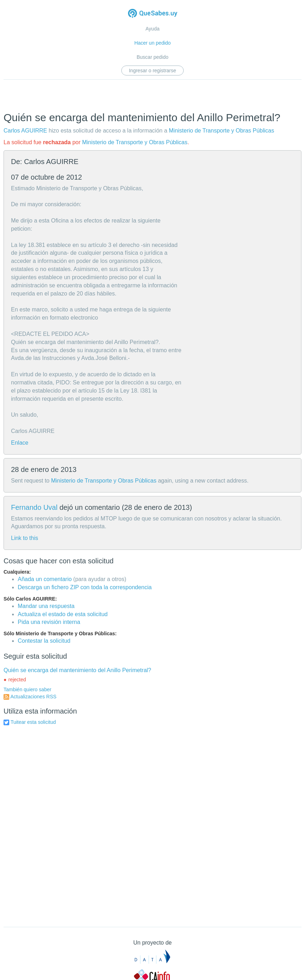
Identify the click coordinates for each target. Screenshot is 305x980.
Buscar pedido (152, 57)
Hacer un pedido (153, 43)
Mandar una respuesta (46, 606)
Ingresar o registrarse (152, 71)
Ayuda (152, 29)
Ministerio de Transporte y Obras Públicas (221, 131)
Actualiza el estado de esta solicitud (63, 614)
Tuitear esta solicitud (33, 722)
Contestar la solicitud (44, 641)
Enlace (20, 443)
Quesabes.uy (153, 14)
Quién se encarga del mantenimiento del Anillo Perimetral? (77, 670)
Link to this (24, 538)
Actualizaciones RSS (33, 697)
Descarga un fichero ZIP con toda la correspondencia (85, 587)
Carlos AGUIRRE (25, 131)
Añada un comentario (45, 579)
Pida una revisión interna (49, 622)
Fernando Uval (34, 507)
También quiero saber (27, 689)
